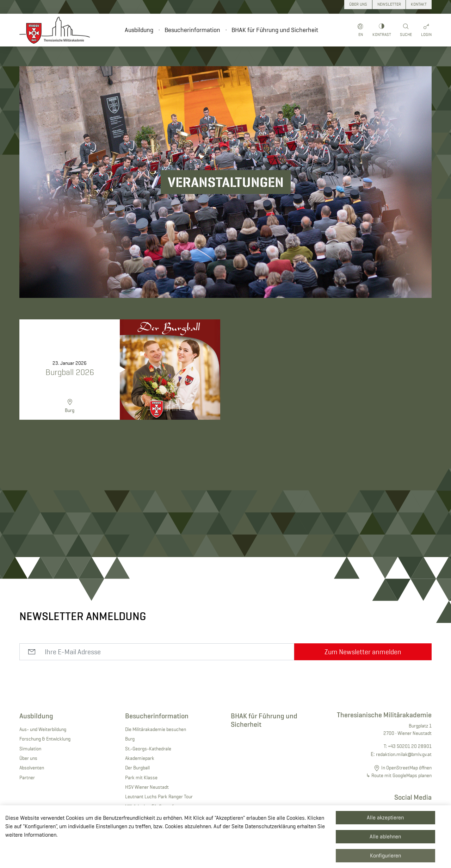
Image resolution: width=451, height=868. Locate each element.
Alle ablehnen (385, 836)
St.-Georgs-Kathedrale (148, 749)
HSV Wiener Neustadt (147, 787)
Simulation (30, 749)
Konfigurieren (385, 855)
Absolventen (32, 768)
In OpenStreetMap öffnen (406, 768)
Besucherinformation (192, 30)
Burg (130, 739)
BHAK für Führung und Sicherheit (275, 30)
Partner (27, 778)
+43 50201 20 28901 (410, 746)
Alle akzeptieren (385, 817)
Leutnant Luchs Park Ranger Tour (159, 797)
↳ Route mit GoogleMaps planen (399, 775)
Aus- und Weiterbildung (43, 729)
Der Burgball (137, 768)
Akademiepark (140, 758)
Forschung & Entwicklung (45, 739)
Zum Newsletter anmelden (363, 652)
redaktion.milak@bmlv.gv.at (404, 754)
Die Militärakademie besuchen (156, 729)
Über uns (28, 758)
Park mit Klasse (141, 778)
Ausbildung (139, 30)
